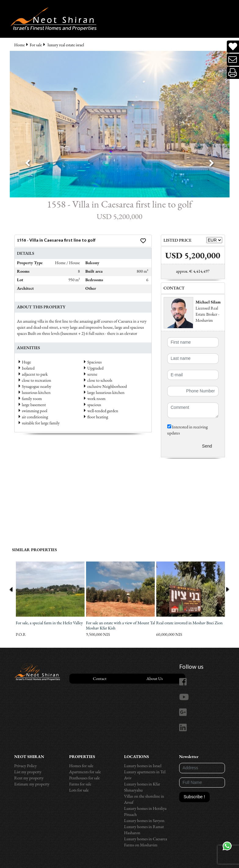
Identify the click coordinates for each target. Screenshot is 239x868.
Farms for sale (80, 784)
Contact (100, 678)
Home (20, 45)
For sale (36, 45)
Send (207, 446)
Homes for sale (81, 766)
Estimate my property (32, 784)
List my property (28, 772)
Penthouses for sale (85, 778)
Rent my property (29, 778)
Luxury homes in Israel (143, 766)
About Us (155, 678)
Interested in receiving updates (188, 430)
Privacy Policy (26, 766)
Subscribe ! (194, 797)
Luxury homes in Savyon (144, 820)
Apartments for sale (85, 772)
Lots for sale (79, 790)
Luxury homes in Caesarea (146, 839)
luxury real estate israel (66, 45)
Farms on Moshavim (141, 845)
